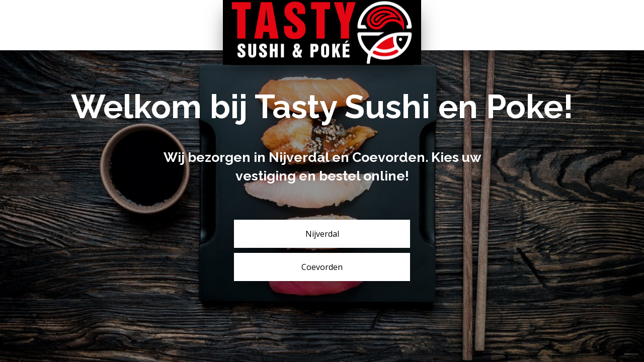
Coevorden (322, 267)
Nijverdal (322, 234)
